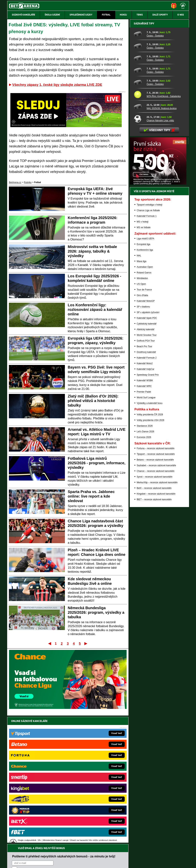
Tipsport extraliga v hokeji (150, 337)
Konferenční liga (145, 382)
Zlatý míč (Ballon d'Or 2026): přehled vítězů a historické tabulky (93, 401)
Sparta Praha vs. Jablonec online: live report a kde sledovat (91, 496)
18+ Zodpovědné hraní (128, 862)
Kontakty (21, 862)
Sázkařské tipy (144, 156)
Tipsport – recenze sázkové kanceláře (156, 586)
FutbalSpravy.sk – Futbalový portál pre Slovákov (93, 804)
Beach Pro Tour (145, 478)
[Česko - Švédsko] (139, 166)
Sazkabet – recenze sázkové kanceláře (156, 597)
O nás (10, 862)
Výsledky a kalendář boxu (150, 535)
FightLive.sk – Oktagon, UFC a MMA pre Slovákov (94, 793)
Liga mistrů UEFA (146, 371)
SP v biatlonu (143, 439)
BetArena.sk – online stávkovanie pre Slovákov (92, 787)
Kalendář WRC (144, 518)
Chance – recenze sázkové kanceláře (156, 603)
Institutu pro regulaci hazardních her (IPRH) (99, 830)
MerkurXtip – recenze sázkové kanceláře (157, 614)
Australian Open (145, 399)
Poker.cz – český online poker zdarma (35, 810)
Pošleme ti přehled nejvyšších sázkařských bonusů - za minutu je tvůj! (64, 729)
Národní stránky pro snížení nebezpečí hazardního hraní (143, 854)
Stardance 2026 (145, 558)
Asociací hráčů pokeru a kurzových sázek (31, 834)
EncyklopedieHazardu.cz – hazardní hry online (92, 770)
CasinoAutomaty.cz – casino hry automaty (90, 775)
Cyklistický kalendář (147, 456)
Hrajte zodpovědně (18, 842)
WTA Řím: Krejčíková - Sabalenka (164, 228)
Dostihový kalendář (146, 484)
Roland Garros (144, 405)
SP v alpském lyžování (148, 444)
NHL (139, 388)
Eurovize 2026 (144, 569)
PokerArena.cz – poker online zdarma (35, 804)
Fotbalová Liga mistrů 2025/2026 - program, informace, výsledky (97, 463)
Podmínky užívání (62, 862)
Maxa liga (142, 393)
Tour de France (144, 422)
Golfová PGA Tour (146, 473)
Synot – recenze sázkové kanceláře (155, 609)
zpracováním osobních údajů (46, 744)
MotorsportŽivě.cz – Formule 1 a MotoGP (37, 793)
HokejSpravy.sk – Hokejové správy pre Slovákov (93, 798)
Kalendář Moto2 (145, 495)
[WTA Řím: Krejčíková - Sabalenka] (139, 226)
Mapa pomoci (106, 854)
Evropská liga (144, 376)
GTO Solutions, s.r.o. (156, 862)
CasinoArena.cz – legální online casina (35, 815)
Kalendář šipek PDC (147, 450)
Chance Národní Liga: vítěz (160, 253)
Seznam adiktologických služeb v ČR (80, 854)
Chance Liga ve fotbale (148, 342)
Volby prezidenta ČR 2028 (150, 547)
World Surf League (146, 530)
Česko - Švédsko (155, 168)
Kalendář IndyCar (146, 501)
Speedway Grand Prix (148, 507)
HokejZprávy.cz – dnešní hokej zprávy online (38, 781)
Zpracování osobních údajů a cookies (94, 862)
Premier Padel (144, 524)
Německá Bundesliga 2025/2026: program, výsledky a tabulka (96, 612)
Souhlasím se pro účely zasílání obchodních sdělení (58, 744)
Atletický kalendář (146, 461)
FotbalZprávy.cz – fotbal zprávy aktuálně (36, 775)
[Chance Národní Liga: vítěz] (139, 251)
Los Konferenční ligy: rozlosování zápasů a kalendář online (95, 310)
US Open (141, 416)
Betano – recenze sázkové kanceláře (155, 592)
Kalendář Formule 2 (147, 490)
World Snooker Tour (147, 467)
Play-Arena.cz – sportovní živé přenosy (35, 798)
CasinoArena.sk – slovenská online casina (90, 810)
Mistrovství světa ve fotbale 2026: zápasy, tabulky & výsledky (92, 251)
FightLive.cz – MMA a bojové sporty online (37, 770)
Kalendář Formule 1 (147, 348)
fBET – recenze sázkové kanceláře (154, 632)
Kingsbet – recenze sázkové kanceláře (156, 626)
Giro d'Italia (142, 427)
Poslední (86, 643)
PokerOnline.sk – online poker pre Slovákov (90, 815)
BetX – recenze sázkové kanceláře (154, 620)
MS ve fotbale (144, 359)
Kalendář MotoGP (146, 433)
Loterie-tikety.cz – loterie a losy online (87, 781)
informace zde (74, 846)
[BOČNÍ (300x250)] (158, 316)
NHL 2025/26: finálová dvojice (162, 240)
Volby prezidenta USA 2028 (151, 552)
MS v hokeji (143, 354)
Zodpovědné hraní (162, 830)
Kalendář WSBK (145, 513)
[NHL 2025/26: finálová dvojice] (139, 239)
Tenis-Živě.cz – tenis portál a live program (37, 787)
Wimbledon (142, 410)
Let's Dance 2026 (146, 564)
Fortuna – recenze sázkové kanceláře (156, 580)
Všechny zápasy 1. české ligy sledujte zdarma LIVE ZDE (57, 85)
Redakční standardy (40, 862)
